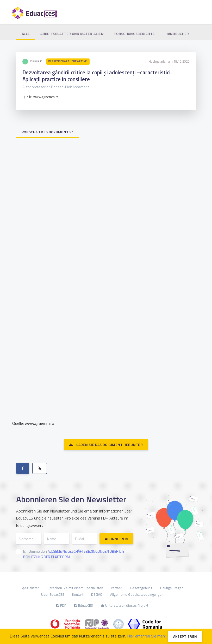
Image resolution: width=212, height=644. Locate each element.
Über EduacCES (53, 594)
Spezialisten (30, 588)
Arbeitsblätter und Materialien (72, 34)
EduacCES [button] (83, 605)
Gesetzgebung (141, 588)
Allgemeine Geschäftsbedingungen (137, 594)
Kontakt (78, 594)
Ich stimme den (74, 554)
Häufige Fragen (172, 588)
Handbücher (177, 34)
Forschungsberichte (135, 34)
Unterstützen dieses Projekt (124, 605)
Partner (117, 588)
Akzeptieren (185, 636)
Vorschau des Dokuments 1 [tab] (48, 132)
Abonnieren (116, 539)
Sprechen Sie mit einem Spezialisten (75, 588)
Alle (26, 34)
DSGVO (97, 594)
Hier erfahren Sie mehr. (147, 636)
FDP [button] (61, 605)
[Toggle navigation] (192, 12)
